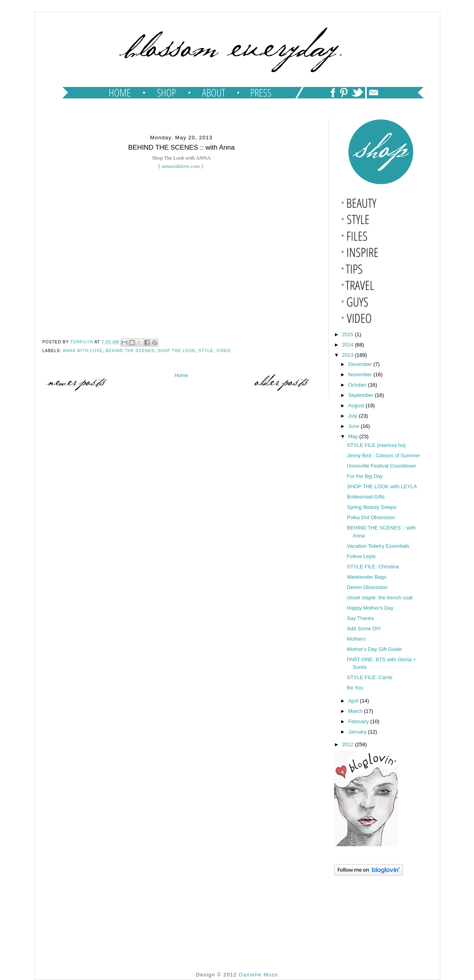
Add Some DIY (364, 629)
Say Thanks (360, 618)
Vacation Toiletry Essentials (378, 546)
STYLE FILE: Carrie (370, 677)
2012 (349, 744)
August (357, 405)
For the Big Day (365, 476)
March (356, 711)
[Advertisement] (374, 917)
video (223, 351)
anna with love (83, 351)
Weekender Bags (367, 577)
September (361, 395)
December (361, 364)
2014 (349, 345)
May (354, 436)
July (353, 416)
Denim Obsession (367, 587)
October (358, 385)
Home (181, 375)
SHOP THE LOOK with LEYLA (382, 486)
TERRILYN (82, 342)
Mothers (356, 639)
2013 (349, 355)
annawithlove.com (181, 166)
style (206, 351)
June (354, 426)
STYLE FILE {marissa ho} (376, 445)
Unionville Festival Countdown (381, 466)
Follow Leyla (361, 556)
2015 (349, 334)
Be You (355, 688)
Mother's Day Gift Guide (374, 649)
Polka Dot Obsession (371, 517)
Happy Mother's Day (370, 608)
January (358, 732)
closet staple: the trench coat (380, 598)
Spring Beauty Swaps (371, 507)
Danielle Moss (258, 975)
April (354, 701)
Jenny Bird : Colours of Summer (383, 455)
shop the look (176, 351)
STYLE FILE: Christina (373, 567)
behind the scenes (130, 351)
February (359, 721)
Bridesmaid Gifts (366, 497)
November (361, 374)
